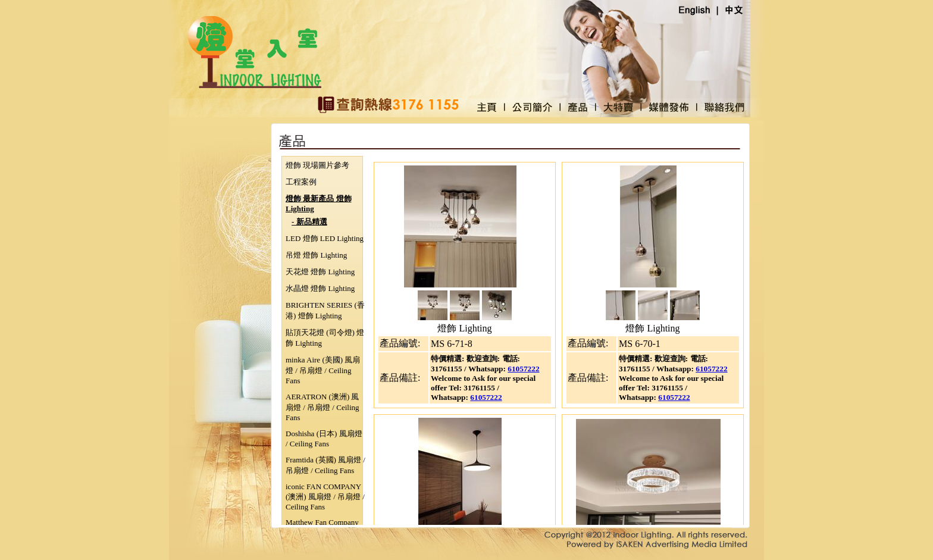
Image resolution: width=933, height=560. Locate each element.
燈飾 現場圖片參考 (317, 165)
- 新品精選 (309, 222)
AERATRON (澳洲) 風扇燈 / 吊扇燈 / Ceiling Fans (323, 407)
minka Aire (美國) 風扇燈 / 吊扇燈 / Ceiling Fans (323, 370)
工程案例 (301, 182)
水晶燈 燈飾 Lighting (320, 288)
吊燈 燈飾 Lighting (316, 255)
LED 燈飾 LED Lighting (325, 238)
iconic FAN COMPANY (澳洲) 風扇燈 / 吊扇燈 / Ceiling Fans (325, 497)
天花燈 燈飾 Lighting (320, 272)
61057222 (523, 369)
